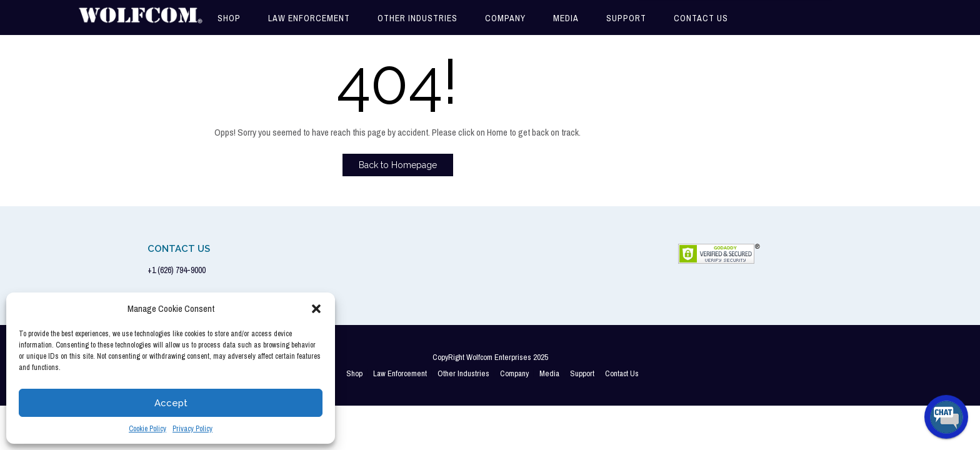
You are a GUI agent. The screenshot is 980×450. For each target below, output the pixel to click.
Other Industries (417, 18)
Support (626, 18)
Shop (229, 18)
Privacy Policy (192, 429)
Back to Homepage (398, 165)
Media (566, 18)
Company (505, 18)
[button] (316, 309)
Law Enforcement (309, 18)
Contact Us (701, 18)
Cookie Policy (147, 429)
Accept (171, 403)
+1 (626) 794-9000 (177, 270)
